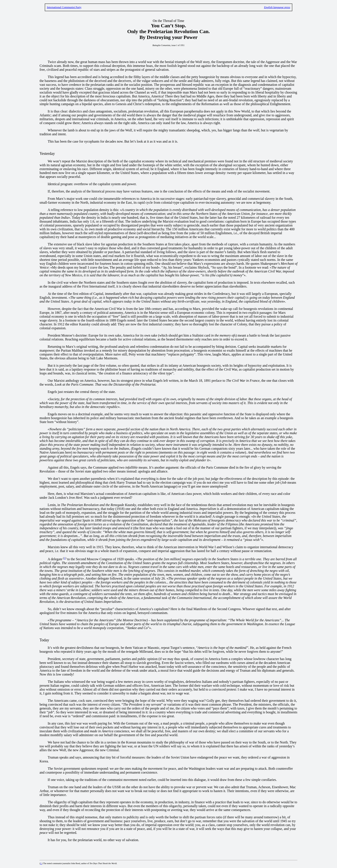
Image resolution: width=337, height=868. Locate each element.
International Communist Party (64, 7)
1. (41, 863)
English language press (277, 7)
